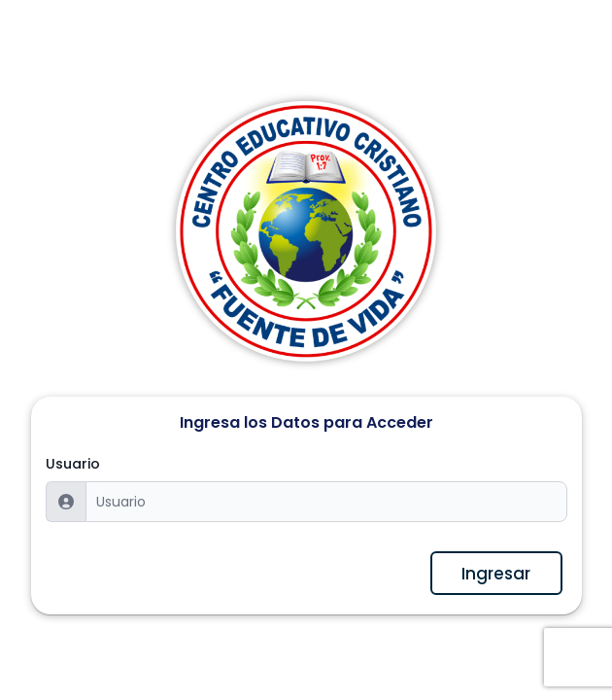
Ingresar (496, 574)
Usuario (73, 464)
